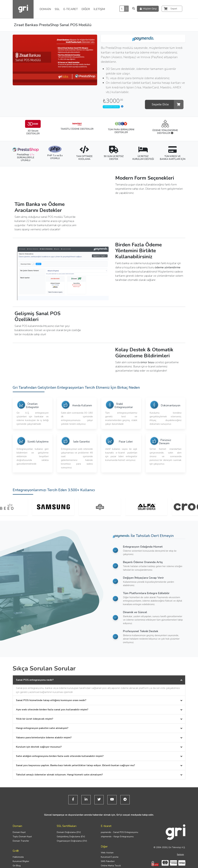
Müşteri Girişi (148, 9)
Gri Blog (17, 866)
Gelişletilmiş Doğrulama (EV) (71, 837)
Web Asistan (107, 853)
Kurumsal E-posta (110, 857)
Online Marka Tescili (111, 866)
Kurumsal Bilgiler (21, 861)
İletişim (180, 854)
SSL (57, 9)
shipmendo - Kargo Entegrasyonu (117, 837)
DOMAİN (45, 9)
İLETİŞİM (99, 9)
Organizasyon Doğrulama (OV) (72, 841)
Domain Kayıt (19, 832)
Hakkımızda (18, 857)
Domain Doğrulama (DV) (69, 832)
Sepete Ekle (168, 104)
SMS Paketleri (108, 861)
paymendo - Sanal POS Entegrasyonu (119, 832)
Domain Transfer (21, 841)
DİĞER (86, 9)
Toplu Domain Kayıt (22, 837)
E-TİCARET (71, 9)
